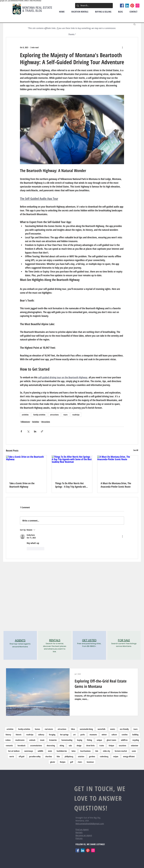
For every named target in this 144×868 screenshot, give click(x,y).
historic (19, 735)
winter (104, 735)
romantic (9, 745)
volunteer (135, 745)
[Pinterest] (132, 6)
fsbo (58, 756)
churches (49, 756)
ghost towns (111, 740)
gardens (92, 756)
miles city (106, 751)
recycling (136, 740)
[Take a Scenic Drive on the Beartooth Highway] (26, 467)
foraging (52, 735)
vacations (122, 745)
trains (102, 745)
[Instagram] (137, 6)
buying (80, 740)
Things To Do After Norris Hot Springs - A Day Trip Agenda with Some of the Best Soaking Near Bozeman (71, 485)
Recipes (63, 762)
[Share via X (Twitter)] (28, 431)
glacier (53, 762)
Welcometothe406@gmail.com (90, 824)
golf (72, 762)
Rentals (79, 832)
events (113, 729)
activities (25, 415)
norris (12, 756)
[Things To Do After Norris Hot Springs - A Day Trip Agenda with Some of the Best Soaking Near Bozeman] (72, 467)
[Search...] (94, 6)
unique (99, 740)
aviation (81, 756)
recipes (116, 756)
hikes (73, 729)
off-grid (22, 756)
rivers (80, 762)
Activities (36, 422)
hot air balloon (14, 751)
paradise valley (35, 756)
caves (134, 751)
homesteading (67, 740)
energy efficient (129, 756)
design (79, 745)
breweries (53, 740)
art (74, 735)
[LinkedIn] (127, 6)
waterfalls (101, 729)
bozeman (90, 762)
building (135, 735)
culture (114, 735)
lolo (97, 751)
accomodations (36, 745)
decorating (51, 745)
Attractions (46, 422)
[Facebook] (122, 6)
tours (65, 415)
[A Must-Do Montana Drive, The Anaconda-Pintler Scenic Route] (118, 467)
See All (136, 450)
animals (32, 740)
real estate (49, 729)
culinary (41, 735)
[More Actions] (122, 536)
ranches (125, 735)
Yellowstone (25, 422)
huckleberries (62, 751)
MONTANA (29, 8)
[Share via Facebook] (21, 431)
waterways (29, 751)
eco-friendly (124, 729)
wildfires (124, 740)
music (42, 740)
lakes (74, 751)
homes (37, 729)
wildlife (40, 751)
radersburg (104, 756)
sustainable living (86, 729)
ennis (50, 751)
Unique (111, 745)
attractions (54, 415)
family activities (39, 415)
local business (85, 751)
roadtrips (76, 415)
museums (93, 735)
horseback (22, 745)
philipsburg (69, 756)
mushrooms (20, 740)
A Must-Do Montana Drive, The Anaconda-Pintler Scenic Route (116, 485)
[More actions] (122, 47)
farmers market (121, 751)
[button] (135, 24)
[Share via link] (42, 431)
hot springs (64, 735)
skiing (62, 745)
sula (70, 745)
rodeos (8, 740)
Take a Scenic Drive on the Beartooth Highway (22, 485)
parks (83, 735)
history (8, 735)
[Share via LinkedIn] (35, 431)
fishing (89, 740)
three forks (90, 745)
